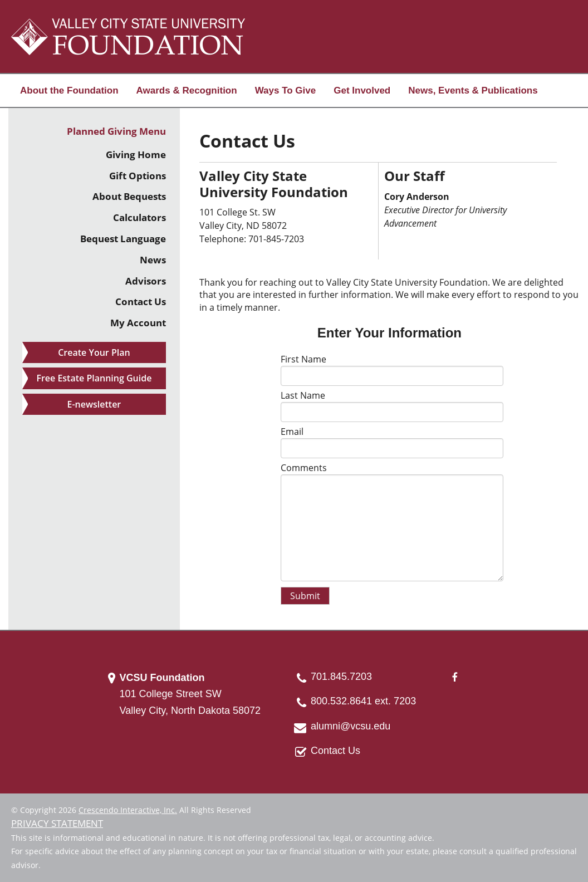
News (153, 260)
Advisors (146, 281)
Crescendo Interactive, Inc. (128, 810)
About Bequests (129, 196)
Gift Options (138, 176)
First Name (303, 359)
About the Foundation (69, 90)
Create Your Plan (94, 352)
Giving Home (136, 155)
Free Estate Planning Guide (94, 378)
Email (292, 432)
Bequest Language (123, 239)
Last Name (303, 395)
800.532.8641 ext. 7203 (363, 701)
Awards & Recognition (187, 90)
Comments (304, 468)
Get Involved (362, 90)
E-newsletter (94, 404)
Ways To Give (286, 90)
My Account (138, 323)
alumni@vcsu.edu (351, 726)
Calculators (139, 217)
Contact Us (141, 302)
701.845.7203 (341, 677)
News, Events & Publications (473, 90)
